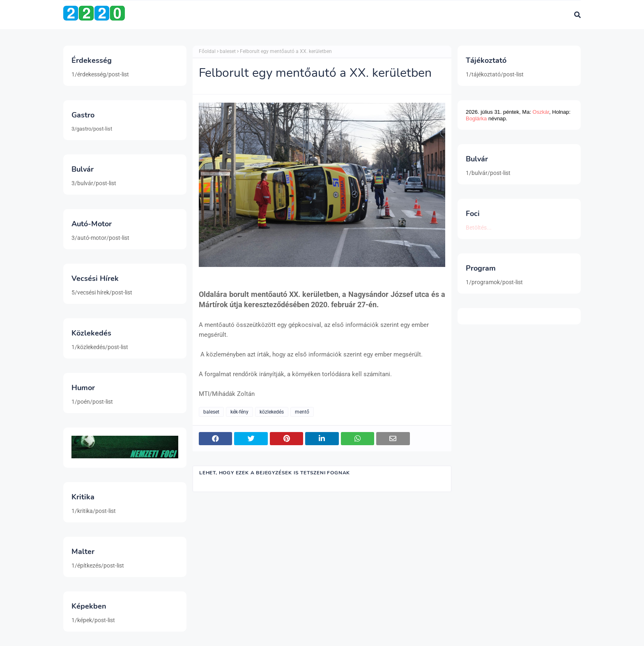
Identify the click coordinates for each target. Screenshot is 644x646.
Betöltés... (479, 228)
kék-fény (239, 412)
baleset (228, 51)
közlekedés (272, 412)
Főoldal (207, 51)
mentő (302, 412)
